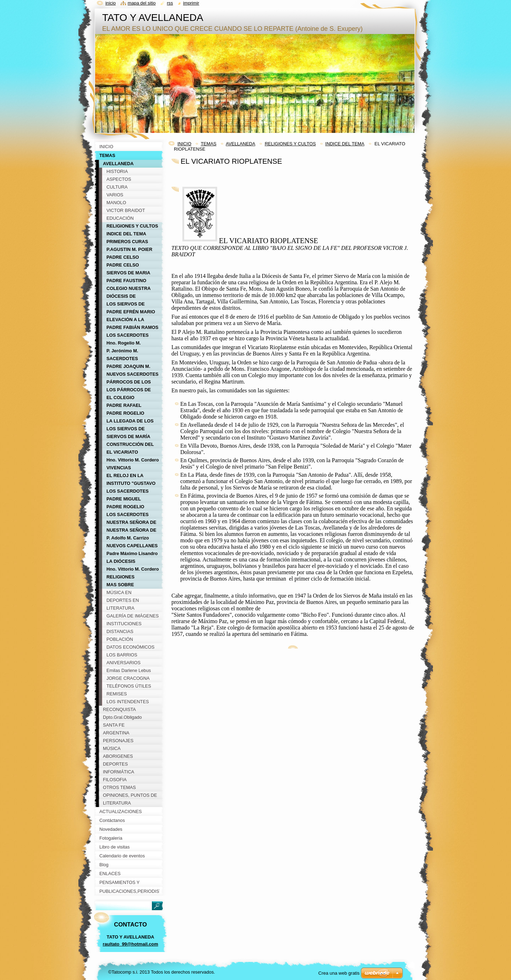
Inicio (111, 3)
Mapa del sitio (142, 3)
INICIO (184, 144)
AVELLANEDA (240, 144)
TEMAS (209, 144)
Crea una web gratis (339, 973)
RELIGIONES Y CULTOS (290, 144)
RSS (170, 3)
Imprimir (191, 3)
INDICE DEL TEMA (345, 144)
